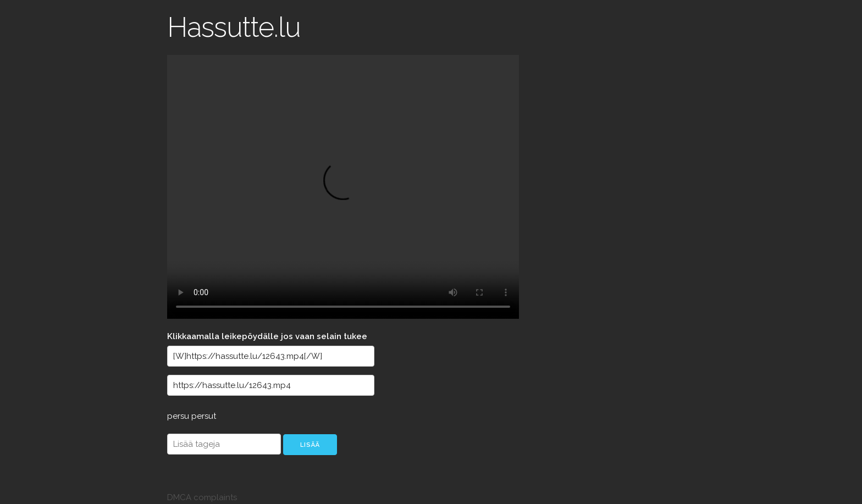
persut (204, 416)
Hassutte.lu (234, 27)
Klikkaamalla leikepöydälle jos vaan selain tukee (267, 336)
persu (179, 416)
